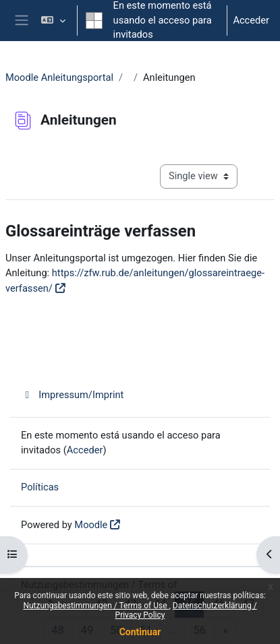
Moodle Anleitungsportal (59, 77)
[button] (53, 21)
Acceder (251, 20)
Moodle (91, 525)
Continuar (140, 632)
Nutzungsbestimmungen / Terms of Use (96, 606)
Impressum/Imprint (72, 395)
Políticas (40, 487)
